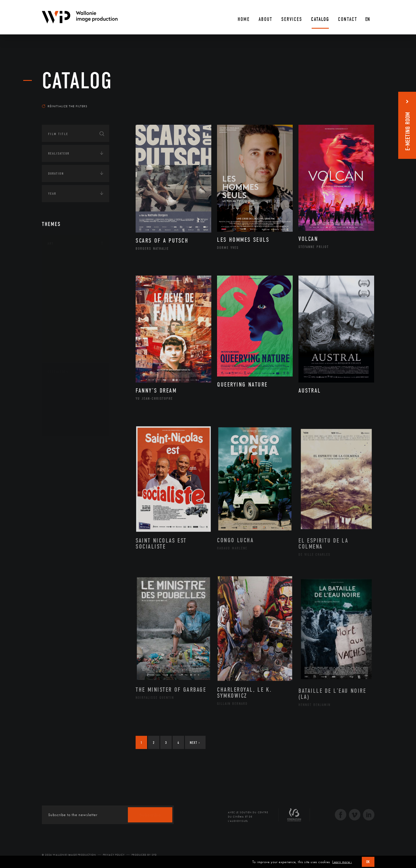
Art (51, 243)
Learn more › (342, 862)
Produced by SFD (144, 855)
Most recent (364, 101)
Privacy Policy (114, 855)
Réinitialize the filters (65, 106)
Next (195, 743)
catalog (77, 81)
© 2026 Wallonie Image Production (69, 855)
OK (368, 862)
